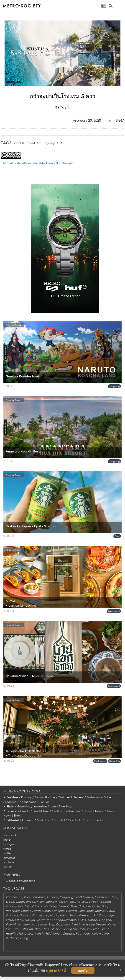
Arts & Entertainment (67, 811)
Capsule (105, 920)
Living (24, 938)
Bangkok (58, 911)
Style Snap (66, 806)
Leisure (12, 811)
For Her (44, 802)
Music (54, 915)
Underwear (42, 911)
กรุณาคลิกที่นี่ (56, 970)
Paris (111, 911)
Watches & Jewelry (71, 797)
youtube (9, 862)
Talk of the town (36, 906)
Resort (63, 902)
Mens (64, 915)
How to (25, 811)
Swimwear (102, 897)
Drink (117, 536)
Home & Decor (94, 811)
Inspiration (40, 806)
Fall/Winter (14, 924)
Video (100, 820)
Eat (8, 897)
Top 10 (89, 820)
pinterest (9, 858)
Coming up (40, 915)
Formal (63, 906)
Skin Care (13, 929)
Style (10, 806)
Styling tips (25, 934)
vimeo (8, 849)
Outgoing (47, 143)
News (111, 924)
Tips (46, 929)
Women (105, 902)
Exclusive (28, 820)
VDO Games (84, 897)
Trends (76, 924)
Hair (81, 906)
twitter (8, 853)
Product (93, 929)
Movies (100, 911)
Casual (30, 920)
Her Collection (97, 906)
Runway (26, 797)
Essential (59, 820)
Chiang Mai (14, 906)
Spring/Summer (65, 920)
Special (27, 911)
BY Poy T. (62, 107)
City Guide (75, 820)
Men (26, 924)
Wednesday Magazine (20, 881)
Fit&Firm (27, 929)
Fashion (12, 797)
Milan (41, 902)
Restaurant (114, 611)
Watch (39, 934)
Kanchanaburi (34, 897)
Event (105, 929)
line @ (7, 840)
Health (11, 934)
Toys (110, 811)
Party (53, 906)
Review (51, 902)
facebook (10, 835)
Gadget (68, 934)
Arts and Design (94, 924)
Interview (13, 911)
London (52, 897)
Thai (114, 897)
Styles (82, 920)
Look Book (86, 911)
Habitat (25, 915)
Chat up (12, 915)
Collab (92, 920)
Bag (51, 924)
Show (73, 915)
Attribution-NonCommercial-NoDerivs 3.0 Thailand (38, 163)
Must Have (44, 820)
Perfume (12, 938)
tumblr (8, 867)
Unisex (30, 902)
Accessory (39, 924)
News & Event (12, 815)
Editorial (13, 820)
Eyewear (85, 915)
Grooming (24, 806)
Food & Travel (24, 143)
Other (20, 902)
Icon (53, 806)
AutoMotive (100, 934)
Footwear (83, 934)
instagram (10, 844)
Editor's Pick (14, 920)
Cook (10, 902)
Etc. (72, 902)
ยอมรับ (83, 970)
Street (93, 902)
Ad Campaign (103, 915)
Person (17, 897)
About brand (28, 802)
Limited (71, 911)
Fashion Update (45, 797)
